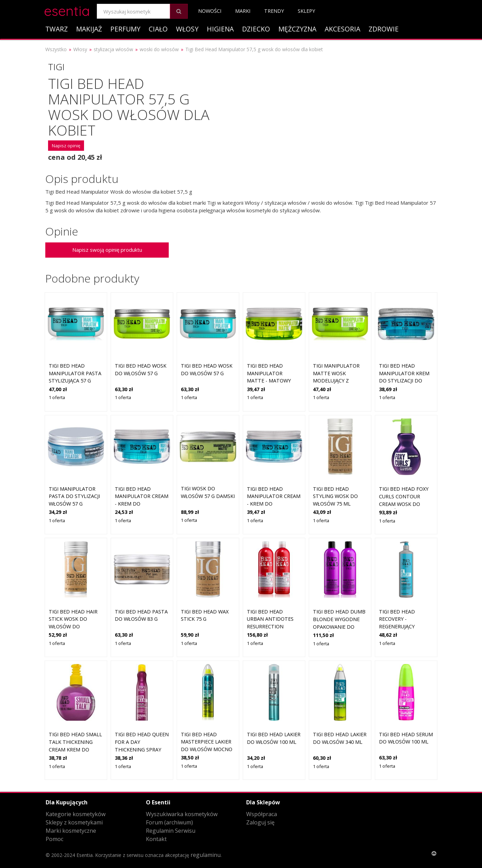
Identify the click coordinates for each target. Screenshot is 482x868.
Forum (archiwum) (169, 822)
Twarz (57, 29)
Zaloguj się (260, 822)
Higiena (220, 29)
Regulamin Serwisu (171, 831)
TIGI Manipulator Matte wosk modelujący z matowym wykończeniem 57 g (339, 381)
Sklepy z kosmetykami (74, 822)
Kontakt (156, 839)
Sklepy (306, 11)
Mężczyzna (297, 29)
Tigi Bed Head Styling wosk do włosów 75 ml (335, 496)
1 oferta (57, 397)
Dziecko (256, 29)
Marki (243, 11)
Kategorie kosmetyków (76, 814)
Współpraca (262, 814)
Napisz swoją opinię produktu (107, 250)
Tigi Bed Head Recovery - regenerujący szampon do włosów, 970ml (399, 626)
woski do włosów (159, 49)
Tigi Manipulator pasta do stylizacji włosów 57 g (74, 496)
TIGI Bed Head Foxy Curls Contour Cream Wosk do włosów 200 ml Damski (404, 504)
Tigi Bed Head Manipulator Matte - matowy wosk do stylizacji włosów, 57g (272, 381)
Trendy (274, 11)
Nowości (210, 11)
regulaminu (206, 855)
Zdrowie (384, 29)
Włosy (187, 29)
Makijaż (89, 29)
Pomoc (54, 839)
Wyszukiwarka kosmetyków (182, 814)
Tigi (56, 67)
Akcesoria (342, 29)
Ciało (158, 29)
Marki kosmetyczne (71, 831)
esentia (67, 10)
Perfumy (125, 29)
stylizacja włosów (113, 49)
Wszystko (56, 49)
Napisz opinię (66, 146)
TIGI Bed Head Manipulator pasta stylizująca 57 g (75, 373)
